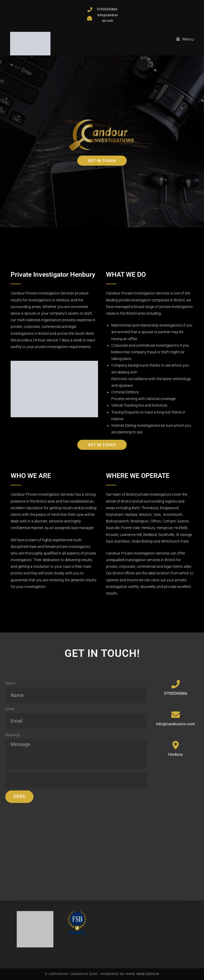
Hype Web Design (142, 974)
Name (10, 683)
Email (10, 709)
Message (13, 735)
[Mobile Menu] (185, 39)
